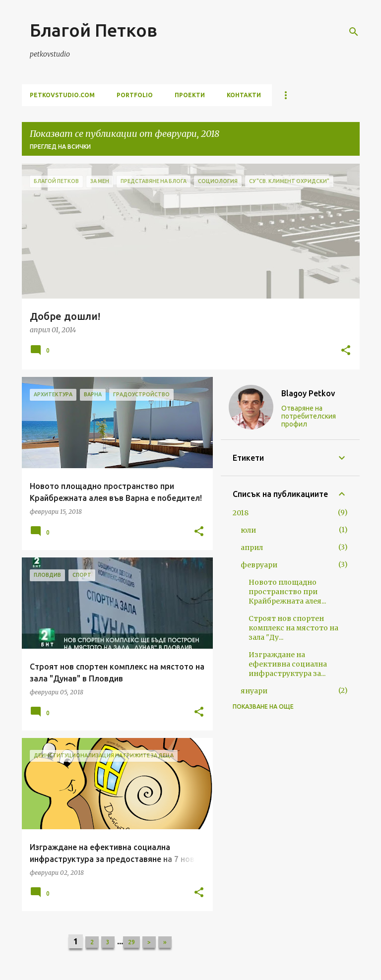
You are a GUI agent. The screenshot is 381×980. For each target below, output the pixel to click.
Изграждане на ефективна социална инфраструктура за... (288, 664)
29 (131, 942)
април (252, 548)
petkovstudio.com (62, 95)
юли (248, 530)
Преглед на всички (60, 147)
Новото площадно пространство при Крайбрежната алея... (287, 592)
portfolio (135, 95)
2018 (241, 513)
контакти (244, 95)
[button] (346, 351)
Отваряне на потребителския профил (309, 416)
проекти (190, 95)
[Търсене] (354, 32)
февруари (259, 565)
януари (254, 691)
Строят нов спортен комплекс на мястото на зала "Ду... (293, 628)
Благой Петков (94, 30)
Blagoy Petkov (308, 393)
